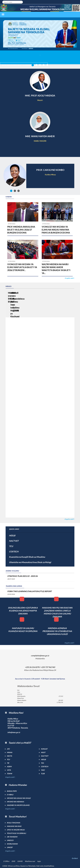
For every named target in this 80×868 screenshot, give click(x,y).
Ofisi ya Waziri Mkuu (16, 830)
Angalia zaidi (69, 278)
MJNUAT (44, 749)
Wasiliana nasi (30, 861)
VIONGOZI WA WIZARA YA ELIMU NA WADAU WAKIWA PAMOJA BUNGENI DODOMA (56, 230)
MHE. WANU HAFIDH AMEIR (40, 136)
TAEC (43, 770)
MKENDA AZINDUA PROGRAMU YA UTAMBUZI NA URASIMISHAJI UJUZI (57, 631)
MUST (43, 752)
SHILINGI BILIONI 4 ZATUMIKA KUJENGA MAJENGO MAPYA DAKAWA (23, 611)
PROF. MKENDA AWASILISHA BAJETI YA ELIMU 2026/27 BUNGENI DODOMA (21, 230)
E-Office (6, 861)
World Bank (12, 844)
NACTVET (14, 541)
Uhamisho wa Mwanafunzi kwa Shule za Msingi (30, 562)
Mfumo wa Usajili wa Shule (19, 798)
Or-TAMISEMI (12, 837)
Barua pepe (12, 791)
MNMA (10, 752)
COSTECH (14, 552)
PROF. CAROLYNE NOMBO (50, 170)
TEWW (9, 774)
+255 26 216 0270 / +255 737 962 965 (40, 667)
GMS (13, 861)
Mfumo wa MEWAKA (15, 802)
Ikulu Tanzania (13, 823)
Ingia (39, 861)
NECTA (9, 756)
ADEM (9, 767)
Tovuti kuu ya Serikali (16, 833)
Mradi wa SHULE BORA (19, 308)
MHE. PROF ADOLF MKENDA (40, 96)
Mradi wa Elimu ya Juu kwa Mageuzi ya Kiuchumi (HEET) (54, 311)
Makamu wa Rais (14, 826)
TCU (11, 546)
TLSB (43, 774)
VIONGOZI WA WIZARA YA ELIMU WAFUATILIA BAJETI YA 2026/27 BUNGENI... (22, 267)
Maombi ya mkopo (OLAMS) (18, 805)
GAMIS (20, 861)
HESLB (12, 535)
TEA (42, 763)
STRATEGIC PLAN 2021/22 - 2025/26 (22, 576)
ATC (8, 749)
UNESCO (10, 840)
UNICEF (10, 847)
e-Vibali (10, 795)
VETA (9, 770)
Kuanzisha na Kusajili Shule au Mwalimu (27, 557)
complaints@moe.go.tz (40, 656)
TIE (8, 763)
